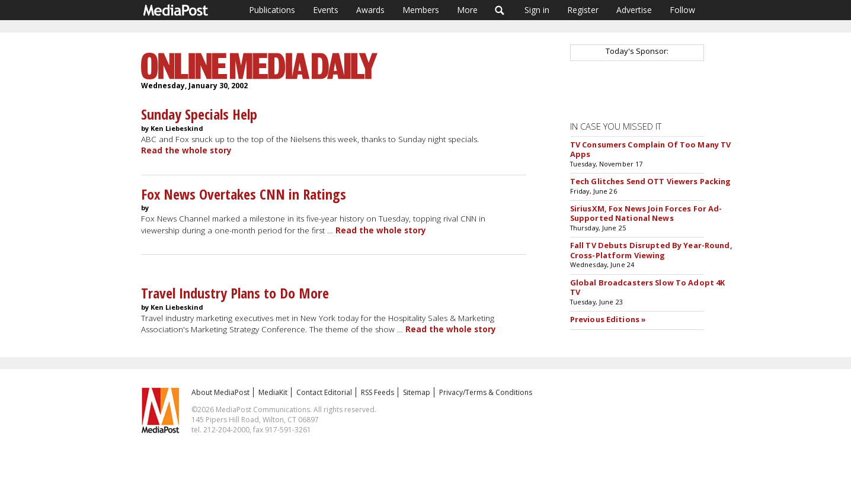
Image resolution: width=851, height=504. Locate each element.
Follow (682, 10)
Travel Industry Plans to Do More (235, 293)
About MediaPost (220, 392)
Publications (272, 10)
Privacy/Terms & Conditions (486, 392)
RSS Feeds (377, 392)
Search (500, 10)
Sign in (537, 10)
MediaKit (273, 392)
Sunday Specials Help (199, 114)
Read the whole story (186, 150)
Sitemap (417, 392)
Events (326, 10)
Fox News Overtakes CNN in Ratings (244, 194)
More (467, 10)
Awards (370, 10)
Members (421, 10)
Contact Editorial (324, 392)
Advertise (634, 10)
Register (583, 10)
